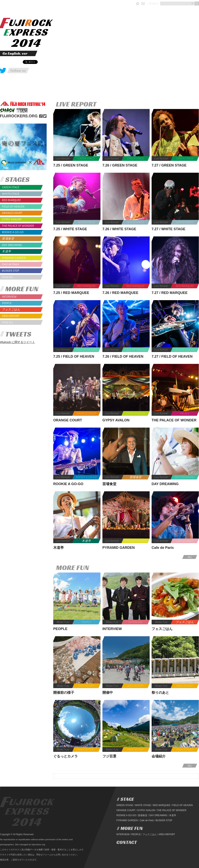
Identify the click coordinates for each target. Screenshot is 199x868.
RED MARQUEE (11, 200)
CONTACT (127, 842)
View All (8, 277)
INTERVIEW (9, 297)
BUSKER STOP (11, 271)
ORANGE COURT (12, 213)
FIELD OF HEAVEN (13, 207)
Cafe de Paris (11, 264)
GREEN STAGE (11, 187)
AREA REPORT (11, 316)
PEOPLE (7, 303)
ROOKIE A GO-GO (13, 232)
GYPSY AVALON (12, 219)
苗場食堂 (8, 239)
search (154, 3)
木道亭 (7, 251)
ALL (190, 557)
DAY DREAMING (12, 245)
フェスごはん (11, 310)
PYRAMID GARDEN (14, 258)
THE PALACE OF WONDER (18, 226)
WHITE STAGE (11, 194)
